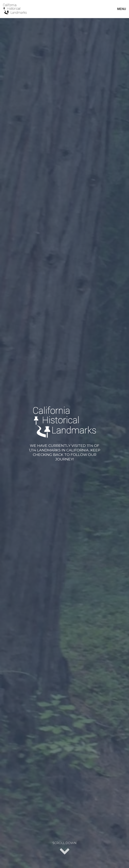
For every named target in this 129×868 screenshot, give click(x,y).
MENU (122, 9)
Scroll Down (64, 849)
